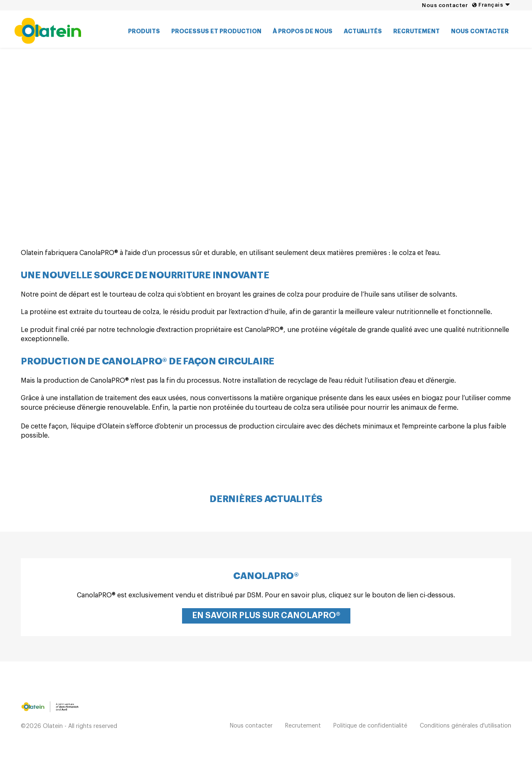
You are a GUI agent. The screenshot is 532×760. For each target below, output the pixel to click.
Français (491, 5)
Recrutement (416, 31)
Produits (144, 31)
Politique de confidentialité (370, 726)
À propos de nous (303, 31)
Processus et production (216, 31)
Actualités (363, 31)
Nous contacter (445, 5)
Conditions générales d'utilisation (465, 726)
